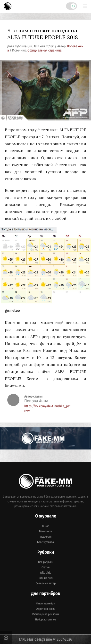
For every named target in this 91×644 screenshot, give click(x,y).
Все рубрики (46, 562)
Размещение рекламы (46, 614)
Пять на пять (45, 578)
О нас (46, 526)
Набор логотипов (46, 619)
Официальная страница (45, 50)
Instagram (45, 537)
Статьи (45, 567)
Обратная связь (46, 609)
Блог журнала (45, 542)
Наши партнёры (46, 603)
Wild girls (45, 573)
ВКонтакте (45, 531)
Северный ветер (46, 583)
